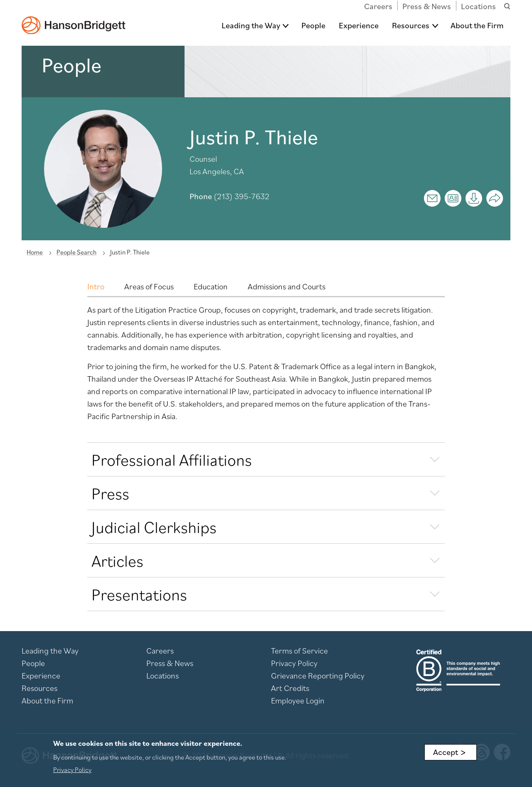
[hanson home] (74, 19)
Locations (478, 6)
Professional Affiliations (172, 459)
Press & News (427, 6)
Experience (359, 25)
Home (35, 252)
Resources (411, 25)
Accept (446, 752)
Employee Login (298, 701)
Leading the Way (251, 25)
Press (110, 493)
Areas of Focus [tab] (149, 286)
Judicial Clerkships (154, 527)
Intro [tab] (96, 286)
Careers (378, 6)
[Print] (474, 198)
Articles (117, 560)
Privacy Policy (294, 663)
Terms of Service (299, 651)
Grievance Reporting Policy (318, 676)
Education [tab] (211, 286)
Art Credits (290, 688)
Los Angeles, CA (217, 171)
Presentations (139, 594)
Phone (201, 196)
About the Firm (477, 25)
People (313, 25)
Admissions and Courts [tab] (287, 286)
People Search (76, 252)
